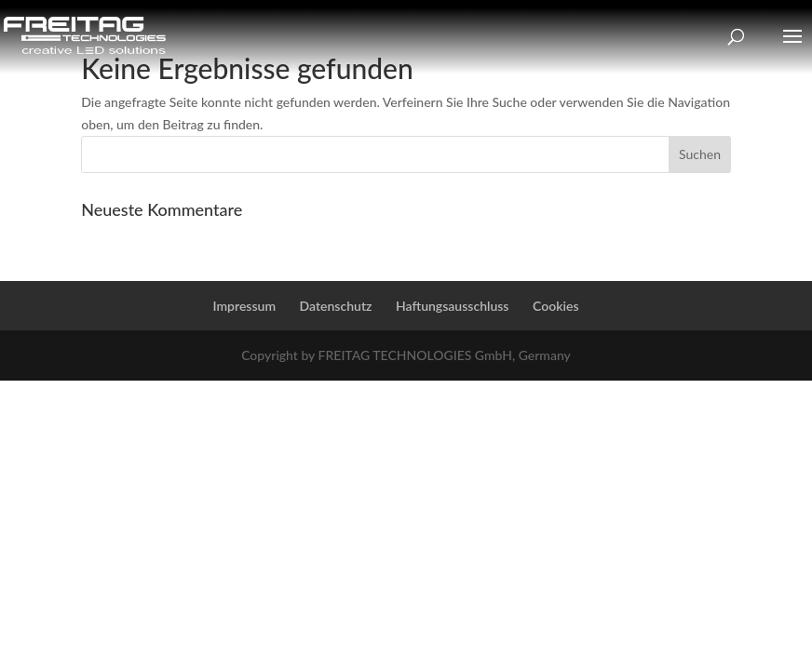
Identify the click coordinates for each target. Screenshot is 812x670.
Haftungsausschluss (453, 306)
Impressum (245, 306)
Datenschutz (336, 306)
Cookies (555, 306)
